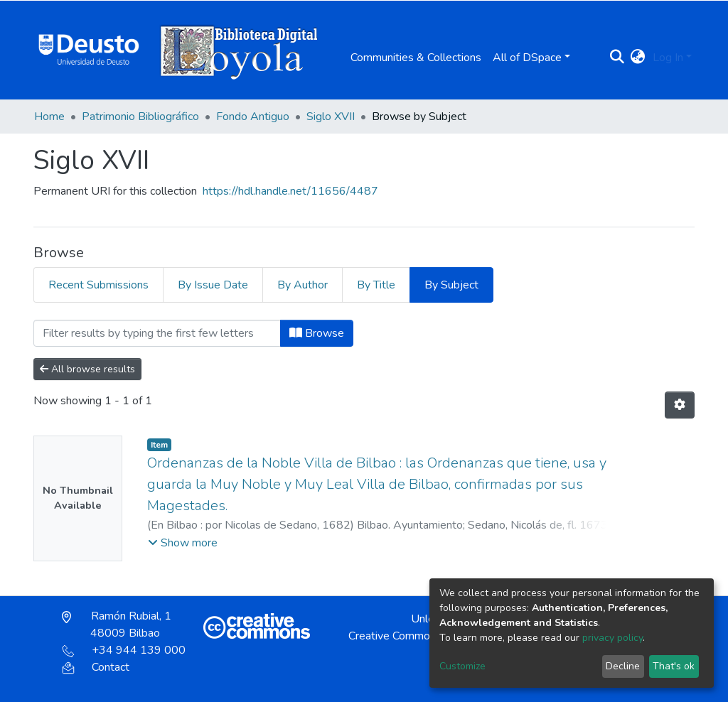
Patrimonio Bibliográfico (140, 117)
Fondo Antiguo (253, 117)
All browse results (87, 369)
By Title (376, 285)
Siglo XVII (331, 117)
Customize (462, 666)
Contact (96, 667)
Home (49, 117)
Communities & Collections (416, 58)
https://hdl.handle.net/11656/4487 (290, 191)
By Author (303, 285)
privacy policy (612, 638)
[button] (638, 58)
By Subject (451, 285)
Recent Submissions (98, 285)
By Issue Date (213, 285)
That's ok (674, 666)
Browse (317, 333)
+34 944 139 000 (124, 650)
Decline (623, 666)
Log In (668, 58)
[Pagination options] (680, 405)
